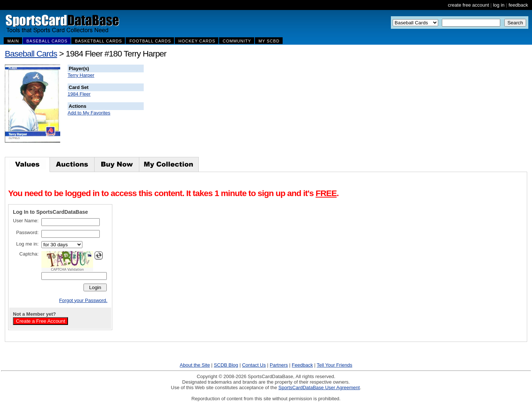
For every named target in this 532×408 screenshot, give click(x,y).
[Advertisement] (277, 111)
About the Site (195, 365)
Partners (279, 365)
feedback (518, 5)
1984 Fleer (79, 94)
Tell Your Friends (334, 365)
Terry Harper (81, 75)
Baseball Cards (31, 54)
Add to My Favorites (89, 113)
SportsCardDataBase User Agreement (319, 388)
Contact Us (254, 365)
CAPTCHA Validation (67, 270)
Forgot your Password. (83, 300)
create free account (468, 5)
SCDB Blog (226, 365)
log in (499, 5)
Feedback (302, 365)
